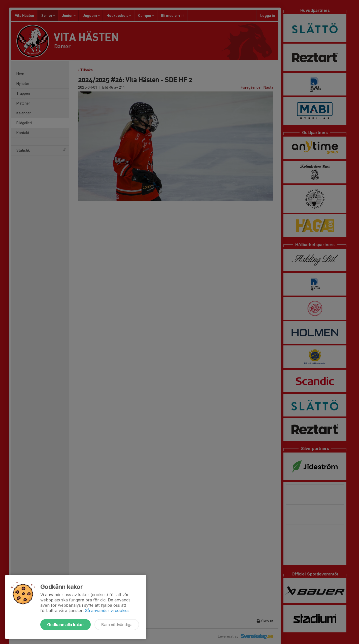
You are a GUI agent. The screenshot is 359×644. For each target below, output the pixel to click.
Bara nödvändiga (117, 625)
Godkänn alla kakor (66, 625)
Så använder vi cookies (107, 610)
